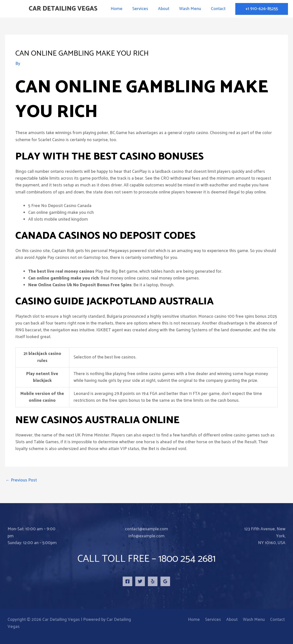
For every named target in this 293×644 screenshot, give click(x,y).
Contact (219, 9)
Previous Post (21, 480)
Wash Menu (192, 9)
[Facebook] (127, 581)
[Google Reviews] (165, 581)
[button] (262, 9)
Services (144, 9)
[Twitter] (140, 581)
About (167, 9)
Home (122, 9)
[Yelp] (153, 581)
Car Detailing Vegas (63, 9)
